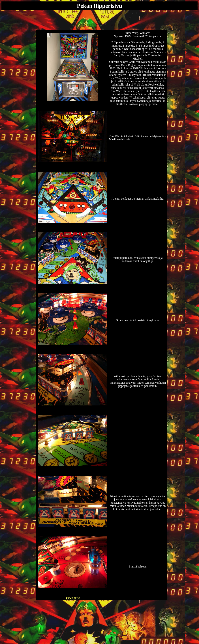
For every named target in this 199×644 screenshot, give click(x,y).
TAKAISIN (73, 598)
